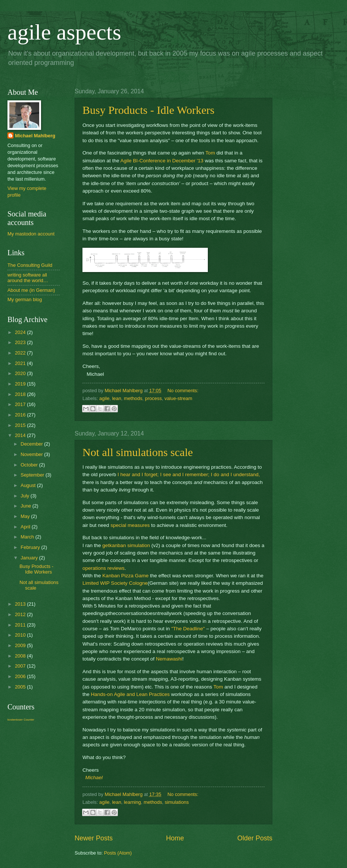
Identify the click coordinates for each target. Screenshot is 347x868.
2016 (21, 415)
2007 (21, 666)
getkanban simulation (126, 545)
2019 (21, 384)
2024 (21, 332)
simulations (176, 802)
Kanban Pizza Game (125, 576)
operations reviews (104, 568)
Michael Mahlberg (35, 136)
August (29, 485)
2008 (21, 656)
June (26, 506)
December (32, 444)
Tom (210, 153)
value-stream (178, 398)
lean (116, 398)
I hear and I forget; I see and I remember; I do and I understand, (189, 474)
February (31, 547)
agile (104, 398)
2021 (21, 363)
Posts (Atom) (118, 853)
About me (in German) (31, 290)
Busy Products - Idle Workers (149, 110)
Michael (94, 778)
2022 (21, 353)
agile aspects (64, 32)
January (30, 558)
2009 (21, 645)
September (33, 475)
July (25, 496)
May (26, 516)
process (154, 398)
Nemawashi (169, 659)
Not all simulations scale (138, 452)
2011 (21, 625)
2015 (21, 425)
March (28, 537)
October (30, 465)
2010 (21, 635)
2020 (21, 373)
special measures (130, 525)
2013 (21, 604)
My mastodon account (31, 234)
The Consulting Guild (30, 265)
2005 (21, 687)
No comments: (183, 391)
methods (133, 398)
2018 (21, 394)
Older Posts (255, 838)
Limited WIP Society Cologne (115, 583)
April (26, 527)
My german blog (25, 299)
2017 (21, 404)
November (32, 454)
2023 (21, 342)
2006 (21, 676)
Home (175, 838)
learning (132, 802)
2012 (21, 614)
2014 (21, 435)
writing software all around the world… (28, 278)
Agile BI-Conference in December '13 (162, 161)
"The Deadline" (188, 629)
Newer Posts (94, 838)
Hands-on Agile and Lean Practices (130, 694)
